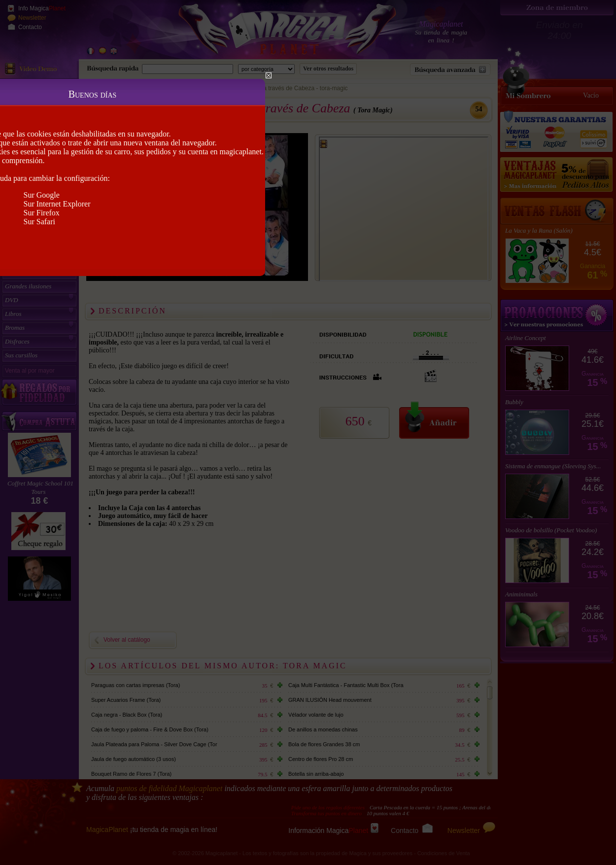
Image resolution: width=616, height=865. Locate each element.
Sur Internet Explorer (57, 204)
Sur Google (42, 195)
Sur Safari (39, 222)
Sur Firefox (42, 213)
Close (269, 75)
